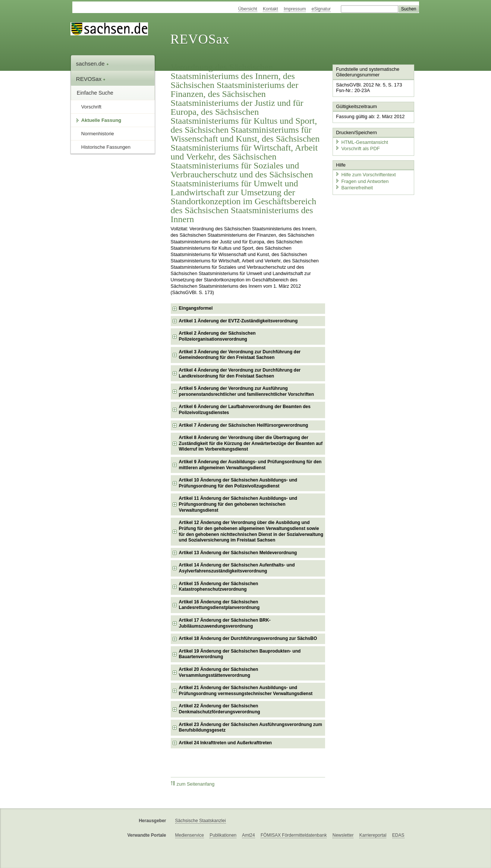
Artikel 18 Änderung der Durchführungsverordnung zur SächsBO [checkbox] (248, 638)
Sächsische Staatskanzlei (201, 821)
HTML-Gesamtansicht (361, 142)
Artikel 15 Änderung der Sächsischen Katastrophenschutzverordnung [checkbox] (219, 587)
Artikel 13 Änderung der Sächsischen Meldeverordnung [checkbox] (238, 553)
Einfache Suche (95, 93)
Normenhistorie (98, 134)
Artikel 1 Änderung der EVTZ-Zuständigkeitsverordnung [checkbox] (238, 321)
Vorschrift (91, 107)
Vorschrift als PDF (357, 148)
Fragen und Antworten (362, 181)
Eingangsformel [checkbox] (196, 308)
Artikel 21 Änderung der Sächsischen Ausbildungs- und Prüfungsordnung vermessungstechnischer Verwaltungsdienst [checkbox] (246, 691)
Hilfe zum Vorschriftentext (365, 174)
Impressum (295, 9)
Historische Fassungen (106, 147)
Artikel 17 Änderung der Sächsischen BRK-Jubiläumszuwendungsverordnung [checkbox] (225, 623)
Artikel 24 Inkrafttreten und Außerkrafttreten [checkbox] (226, 743)
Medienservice (190, 835)
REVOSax (200, 39)
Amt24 (248, 835)
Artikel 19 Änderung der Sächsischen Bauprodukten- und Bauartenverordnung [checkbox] (240, 654)
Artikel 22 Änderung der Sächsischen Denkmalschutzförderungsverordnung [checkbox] (220, 709)
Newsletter (343, 835)
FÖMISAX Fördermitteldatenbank (294, 835)
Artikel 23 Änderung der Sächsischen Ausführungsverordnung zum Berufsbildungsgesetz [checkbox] (251, 727)
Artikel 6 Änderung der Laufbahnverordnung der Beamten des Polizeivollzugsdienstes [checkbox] (245, 410)
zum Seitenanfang (193, 784)
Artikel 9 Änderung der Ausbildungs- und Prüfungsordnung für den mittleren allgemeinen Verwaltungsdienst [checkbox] (250, 465)
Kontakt (270, 9)
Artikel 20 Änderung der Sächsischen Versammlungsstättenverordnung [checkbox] (219, 672)
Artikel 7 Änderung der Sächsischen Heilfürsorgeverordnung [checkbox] (244, 425)
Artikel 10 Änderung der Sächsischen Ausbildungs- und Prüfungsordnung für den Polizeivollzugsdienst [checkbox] (238, 483)
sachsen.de (92, 64)
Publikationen (223, 835)
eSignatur (321, 9)
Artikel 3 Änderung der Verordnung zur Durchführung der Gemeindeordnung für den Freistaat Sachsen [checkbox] (240, 355)
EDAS (398, 835)
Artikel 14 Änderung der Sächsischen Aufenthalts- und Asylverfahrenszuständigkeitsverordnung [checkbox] (237, 568)
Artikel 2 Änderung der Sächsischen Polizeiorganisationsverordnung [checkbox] (217, 336)
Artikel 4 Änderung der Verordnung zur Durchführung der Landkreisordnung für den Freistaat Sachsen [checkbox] (240, 373)
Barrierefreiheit (354, 187)
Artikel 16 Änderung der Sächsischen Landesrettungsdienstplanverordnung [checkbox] (219, 605)
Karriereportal (373, 835)
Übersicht (248, 9)
